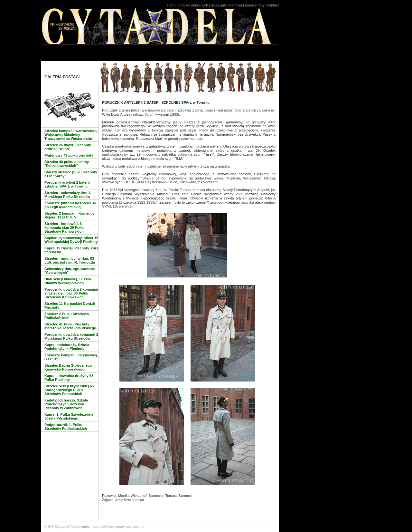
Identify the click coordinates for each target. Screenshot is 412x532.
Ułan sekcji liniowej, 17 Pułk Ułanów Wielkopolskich (68, 281)
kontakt (273, 5)
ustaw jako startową (226, 5)
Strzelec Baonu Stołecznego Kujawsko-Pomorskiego (68, 367)
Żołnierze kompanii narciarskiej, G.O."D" (71, 357)
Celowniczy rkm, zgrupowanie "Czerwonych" (70, 271)
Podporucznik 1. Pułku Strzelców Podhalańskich (66, 427)
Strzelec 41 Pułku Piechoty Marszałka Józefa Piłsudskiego (70, 326)
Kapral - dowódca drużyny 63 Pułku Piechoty (69, 378)
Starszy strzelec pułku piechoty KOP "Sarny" (71, 174)
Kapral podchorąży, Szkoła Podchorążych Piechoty (67, 347)
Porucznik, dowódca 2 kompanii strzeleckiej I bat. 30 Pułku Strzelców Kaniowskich (71, 293)
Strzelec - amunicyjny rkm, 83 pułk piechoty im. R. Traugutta (70, 260)
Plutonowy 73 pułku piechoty (69, 155)
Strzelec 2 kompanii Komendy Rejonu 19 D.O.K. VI (70, 215)
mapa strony (255, 5)
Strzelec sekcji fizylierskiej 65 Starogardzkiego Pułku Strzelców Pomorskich (69, 390)
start (170, 5)
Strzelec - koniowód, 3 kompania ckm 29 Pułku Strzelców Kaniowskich (65, 227)
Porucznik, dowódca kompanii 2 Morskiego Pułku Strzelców (71, 336)
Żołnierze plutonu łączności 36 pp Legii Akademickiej (70, 205)
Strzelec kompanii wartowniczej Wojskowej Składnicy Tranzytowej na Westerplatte (71, 135)
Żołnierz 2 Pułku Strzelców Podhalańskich (67, 316)
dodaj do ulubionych (192, 5)
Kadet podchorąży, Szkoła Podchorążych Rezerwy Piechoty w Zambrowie (66, 404)
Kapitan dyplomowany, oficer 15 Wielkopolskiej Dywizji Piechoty (71, 240)
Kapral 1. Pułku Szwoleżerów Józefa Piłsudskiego (69, 416)
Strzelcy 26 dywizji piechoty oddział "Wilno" (68, 147)
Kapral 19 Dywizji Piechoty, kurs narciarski (71, 250)
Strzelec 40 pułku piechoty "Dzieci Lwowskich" (67, 164)
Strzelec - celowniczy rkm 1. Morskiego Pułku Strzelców (68, 195)
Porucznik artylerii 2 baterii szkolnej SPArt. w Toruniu (67, 184)
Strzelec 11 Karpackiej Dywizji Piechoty (70, 305)
